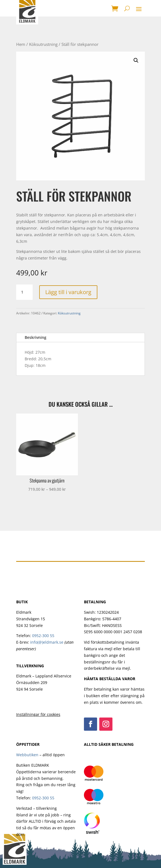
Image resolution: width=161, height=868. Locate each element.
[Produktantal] (24, 292)
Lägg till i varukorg (68, 292)
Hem (21, 44)
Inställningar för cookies (38, 714)
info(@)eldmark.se (47, 642)
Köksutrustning (43, 44)
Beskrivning (36, 337)
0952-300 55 (43, 636)
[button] (136, 60)
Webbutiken (27, 755)
